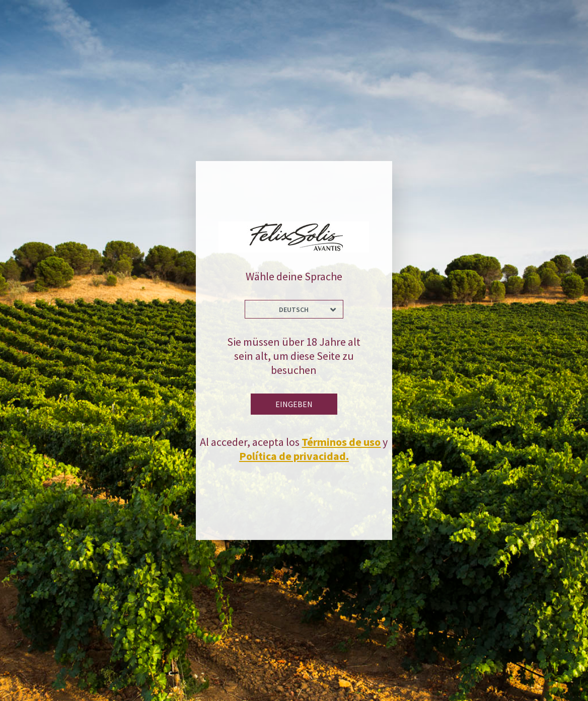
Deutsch (294, 309)
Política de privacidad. (294, 456)
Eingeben (294, 404)
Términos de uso (341, 442)
